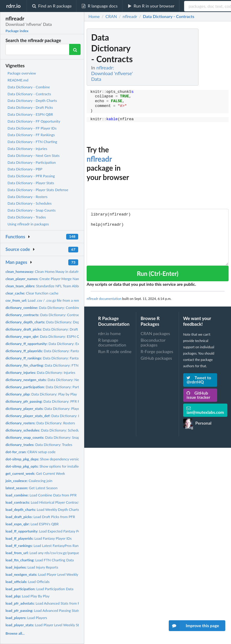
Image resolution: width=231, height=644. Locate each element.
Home (94, 17)
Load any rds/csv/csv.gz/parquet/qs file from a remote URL (64, 553)
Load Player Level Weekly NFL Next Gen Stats (58, 574)
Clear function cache (32, 293)
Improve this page (194, 626)
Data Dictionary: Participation (49, 387)
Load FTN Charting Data (40, 560)
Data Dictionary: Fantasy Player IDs (52, 351)
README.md (18, 80)
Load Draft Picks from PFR (40, 517)
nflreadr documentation (104, 299)
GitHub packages (156, 358)
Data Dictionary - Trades (27, 217)
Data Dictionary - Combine (29, 87)
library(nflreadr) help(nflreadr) (158, 237)
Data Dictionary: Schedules (45, 430)
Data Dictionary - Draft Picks (30, 107)
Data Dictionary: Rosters (40, 423)
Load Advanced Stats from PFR (45, 603)
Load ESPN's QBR (32, 524)
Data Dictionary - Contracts (29, 94)
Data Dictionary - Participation (32, 162)
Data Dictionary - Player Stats (31, 183)
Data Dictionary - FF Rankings (31, 135)
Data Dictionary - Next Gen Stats (34, 156)
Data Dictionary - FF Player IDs (32, 128)
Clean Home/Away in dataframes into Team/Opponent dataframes (72, 272)
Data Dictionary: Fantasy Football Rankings (58, 358)
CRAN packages (155, 334)
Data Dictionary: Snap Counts (49, 437)
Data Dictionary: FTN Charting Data (53, 365)
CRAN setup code (30, 452)
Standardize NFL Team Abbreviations (50, 286)
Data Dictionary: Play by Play (41, 394)
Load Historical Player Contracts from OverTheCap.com (62, 502)
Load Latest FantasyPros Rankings (46, 546)
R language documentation (112, 342)
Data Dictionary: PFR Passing (47, 401)
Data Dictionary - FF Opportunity (34, 121)
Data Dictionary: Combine (43, 308)
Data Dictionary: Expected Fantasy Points (60, 344)
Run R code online (115, 351)
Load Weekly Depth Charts (42, 510)
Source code (18, 249)
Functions (15, 237)
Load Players (26, 618)
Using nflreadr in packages (28, 224)
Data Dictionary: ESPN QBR (45, 336)
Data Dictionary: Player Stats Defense (58, 416)
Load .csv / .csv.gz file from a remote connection (54, 300)
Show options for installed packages (51, 466)
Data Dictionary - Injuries (27, 149)
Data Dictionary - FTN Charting (32, 142)
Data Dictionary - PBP (25, 169)
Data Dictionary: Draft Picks (46, 329)
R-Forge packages (157, 351)
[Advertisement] (183, 119)
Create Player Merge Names (44, 279)
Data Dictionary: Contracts (44, 315)
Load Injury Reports (32, 567)
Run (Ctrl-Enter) (158, 273)
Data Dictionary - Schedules (30, 203)
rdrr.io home (109, 334)
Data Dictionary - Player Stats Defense (38, 190)
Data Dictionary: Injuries (40, 372)
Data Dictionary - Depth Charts (32, 101)
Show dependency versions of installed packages (61, 459)
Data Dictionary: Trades (39, 445)
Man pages (16, 262)
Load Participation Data (39, 589)
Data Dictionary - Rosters (28, 197)
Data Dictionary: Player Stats (48, 409)
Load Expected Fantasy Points (46, 531)
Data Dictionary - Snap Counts (32, 210)
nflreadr (99, 159)
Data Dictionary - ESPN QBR (30, 114)
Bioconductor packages (153, 342)
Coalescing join (29, 481)
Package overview (22, 73)
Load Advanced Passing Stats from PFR (50, 610)
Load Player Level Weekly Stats (45, 625)
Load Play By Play (27, 596)
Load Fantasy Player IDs (38, 538)
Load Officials (28, 582)
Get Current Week (35, 473)
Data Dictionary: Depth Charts (50, 322)
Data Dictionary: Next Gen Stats (52, 380)
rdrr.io (13, 6)
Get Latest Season (31, 488)
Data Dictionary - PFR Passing (31, 176)
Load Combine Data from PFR (41, 495)
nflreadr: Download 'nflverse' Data (112, 73)
